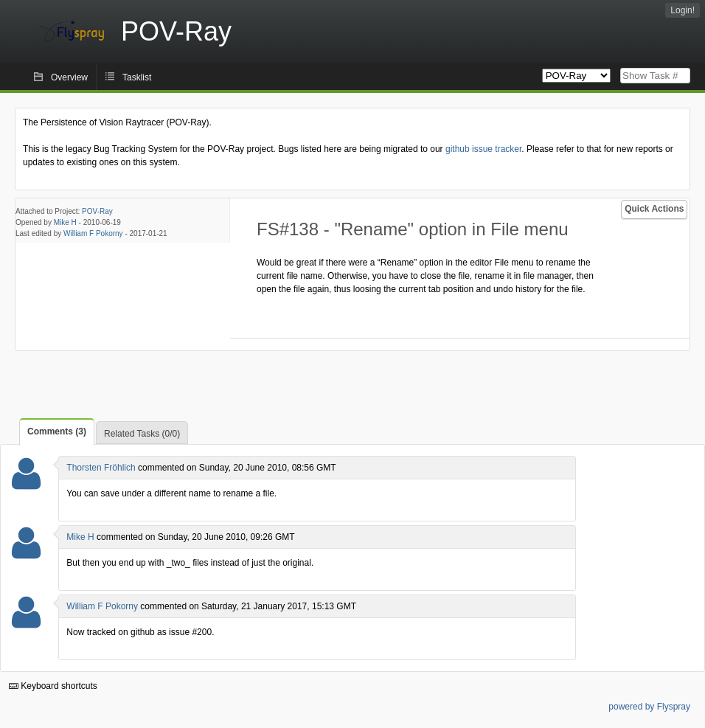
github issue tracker (483, 149)
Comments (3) (57, 431)
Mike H (65, 222)
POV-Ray (97, 211)
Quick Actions (654, 209)
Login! (683, 10)
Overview (69, 77)
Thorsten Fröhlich (101, 468)
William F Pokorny (93, 233)
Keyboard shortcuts (53, 686)
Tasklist (137, 77)
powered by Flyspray (649, 707)
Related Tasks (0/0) (142, 434)
